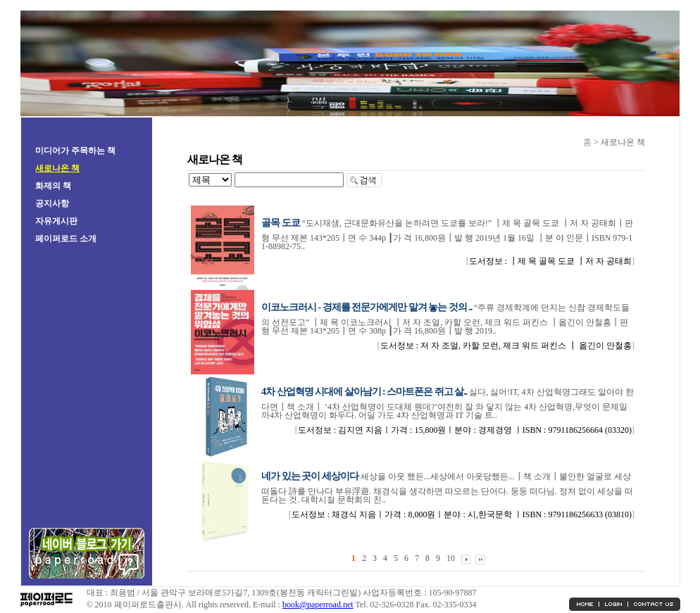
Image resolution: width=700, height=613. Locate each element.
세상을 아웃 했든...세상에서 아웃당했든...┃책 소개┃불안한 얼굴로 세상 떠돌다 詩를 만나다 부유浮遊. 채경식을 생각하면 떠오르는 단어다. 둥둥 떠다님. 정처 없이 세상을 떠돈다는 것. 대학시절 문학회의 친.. (447, 488)
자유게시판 (56, 221)
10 (451, 558)
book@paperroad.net (318, 605)
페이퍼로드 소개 (66, 239)
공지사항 (52, 203)
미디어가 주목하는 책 (75, 151)
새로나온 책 (57, 168)
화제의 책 (53, 186)
